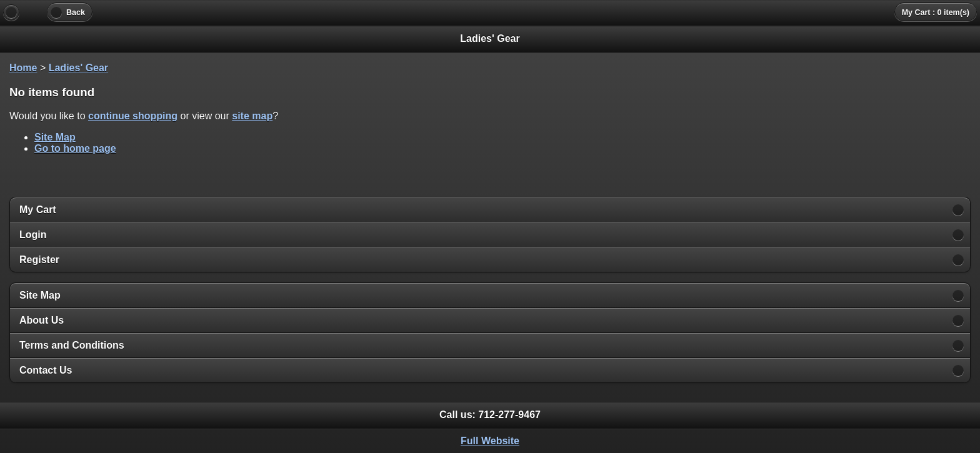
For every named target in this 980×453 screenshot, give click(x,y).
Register (39, 260)
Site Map (55, 137)
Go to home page (75, 148)
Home (23, 68)
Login (33, 235)
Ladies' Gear (78, 68)
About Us (42, 320)
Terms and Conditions (72, 345)
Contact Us (46, 370)
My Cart (38, 210)
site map (252, 116)
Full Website (490, 441)
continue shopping (133, 116)
